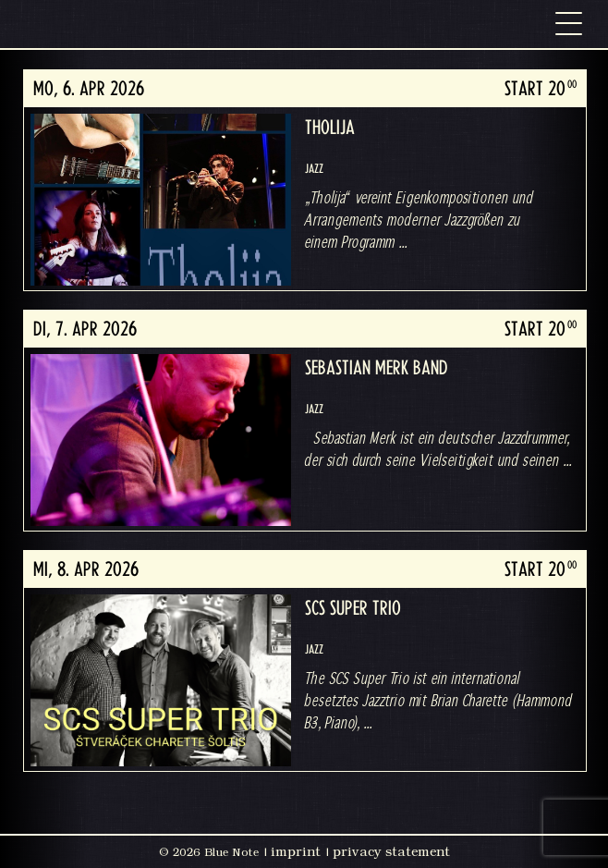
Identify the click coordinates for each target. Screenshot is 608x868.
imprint (296, 851)
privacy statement (391, 851)
